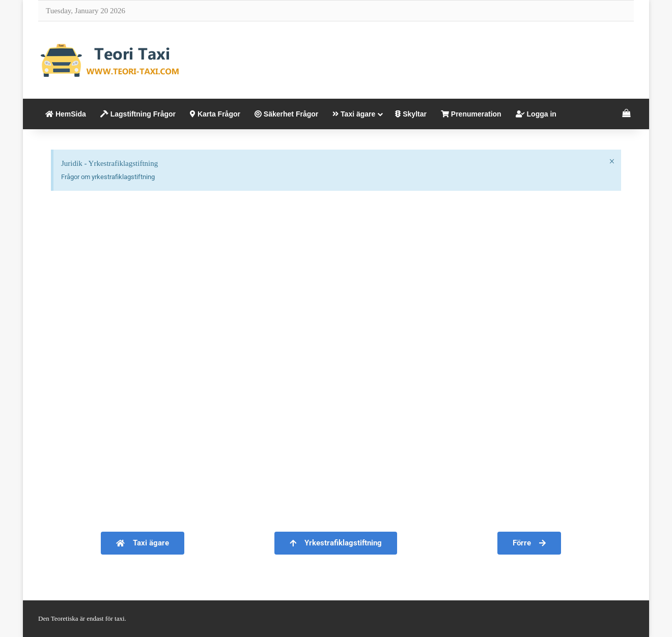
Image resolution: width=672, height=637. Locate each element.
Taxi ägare (354, 114)
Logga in (536, 114)
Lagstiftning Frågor (138, 114)
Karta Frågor (215, 114)
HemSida (66, 114)
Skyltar (411, 114)
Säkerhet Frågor (286, 114)
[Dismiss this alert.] (612, 161)
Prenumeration (471, 114)
